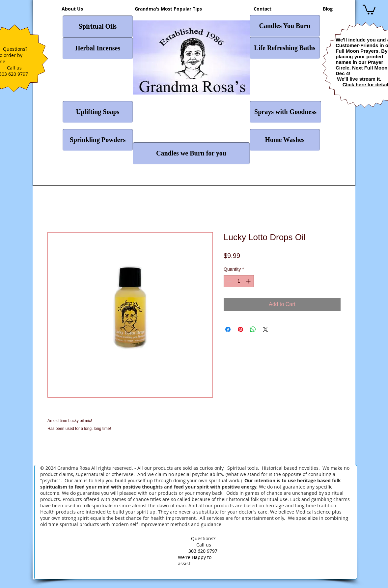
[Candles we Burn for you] (191, 153)
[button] (369, 9)
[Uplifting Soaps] (98, 112)
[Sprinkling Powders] (98, 140)
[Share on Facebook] (228, 329)
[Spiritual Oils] (98, 27)
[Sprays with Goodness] (285, 112)
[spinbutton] (239, 281)
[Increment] (249, 281)
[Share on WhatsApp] (253, 329)
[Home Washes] (285, 140)
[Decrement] (229, 281)
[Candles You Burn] (285, 26)
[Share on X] (265, 329)
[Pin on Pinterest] (240, 329)
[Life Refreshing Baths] (285, 48)
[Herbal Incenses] (98, 48)
